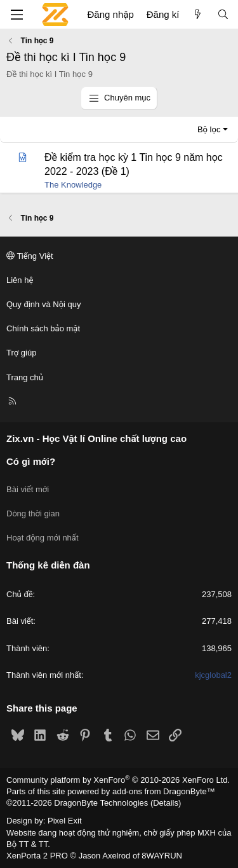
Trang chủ (25, 377)
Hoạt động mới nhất (43, 538)
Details (166, 803)
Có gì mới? (31, 461)
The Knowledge (73, 185)
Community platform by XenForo (118, 780)
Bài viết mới (28, 489)
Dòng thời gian (33, 513)
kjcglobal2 (213, 675)
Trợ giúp (21, 353)
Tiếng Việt (30, 256)
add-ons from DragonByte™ (164, 791)
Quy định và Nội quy (44, 304)
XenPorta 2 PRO (37, 856)
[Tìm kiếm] (223, 14)
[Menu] (17, 15)
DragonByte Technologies (101, 803)
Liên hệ (20, 280)
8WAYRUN (162, 856)
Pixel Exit (64, 821)
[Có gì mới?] (198, 14)
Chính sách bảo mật (43, 328)
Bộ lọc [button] (209, 129)
